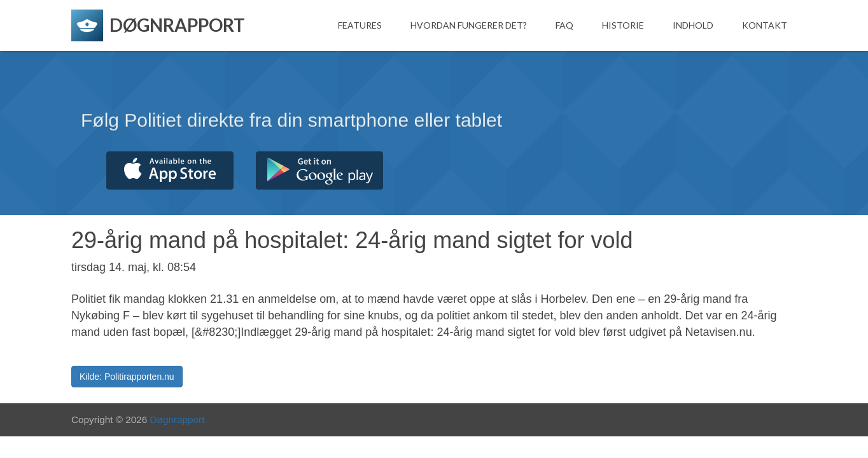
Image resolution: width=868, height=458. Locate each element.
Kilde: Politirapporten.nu (127, 377)
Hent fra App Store (170, 170)
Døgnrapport (178, 420)
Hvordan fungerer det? (469, 25)
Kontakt (765, 25)
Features (360, 25)
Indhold (693, 25)
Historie (623, 25)
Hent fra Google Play (319, 170)
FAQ (564, 25)
